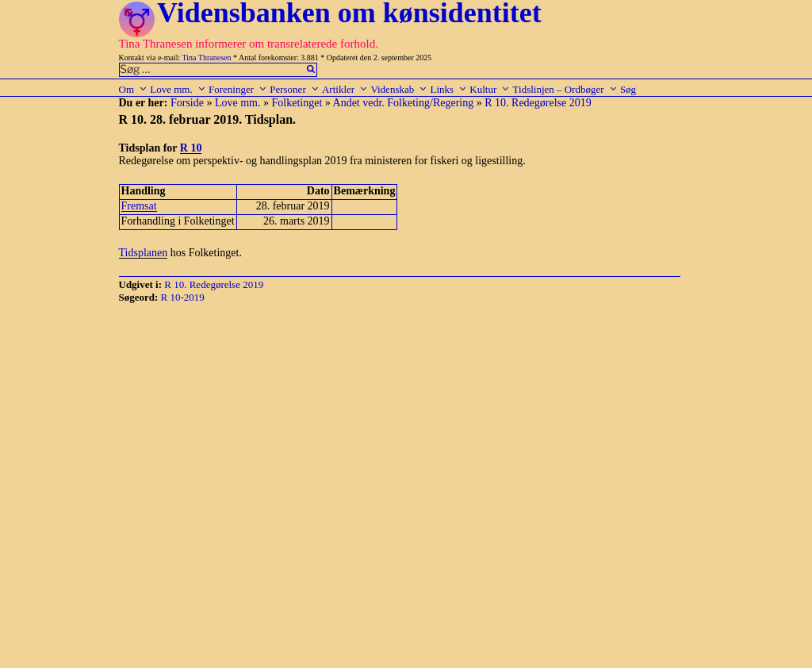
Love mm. (178, 89)
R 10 (191, 148)
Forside (187, 103)
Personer (295, 89)
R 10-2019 (183, 297)
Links (448, 89)
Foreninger (238, 89)
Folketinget (297, 103)
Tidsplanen (144, 253)
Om (134, 89)
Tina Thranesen (207, 58)
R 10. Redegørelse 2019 (538, 103)
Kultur (490, 89)
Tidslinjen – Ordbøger (565, 89)
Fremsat (139, 206)
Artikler (345, 89)
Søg (628, 89)
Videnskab (399, 89)
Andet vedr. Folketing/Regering (404, 103)
